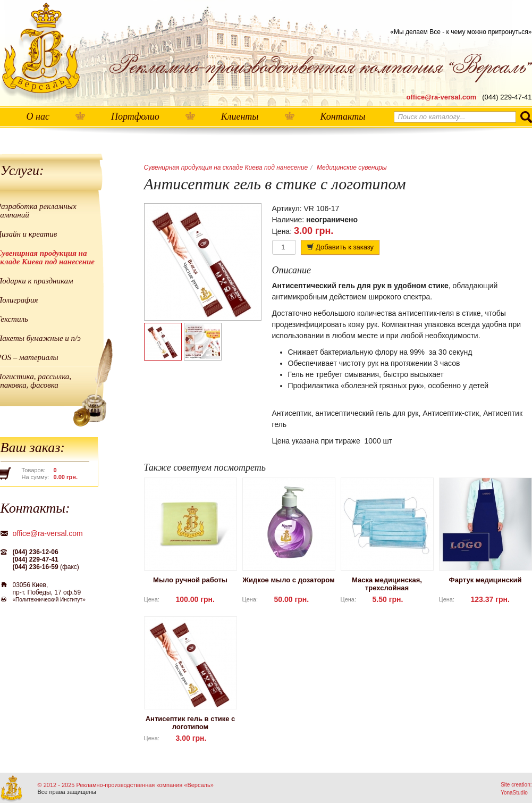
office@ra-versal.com (442, 97)
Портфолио (135, 116)
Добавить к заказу (340, 247)
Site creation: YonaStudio (516, 789)
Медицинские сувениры (352, 168)
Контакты (343, 116)
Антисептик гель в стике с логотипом (191, 723)
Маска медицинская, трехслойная (387, 584)
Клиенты (240, 116)
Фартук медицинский (485, 580)
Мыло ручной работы (190, 580)
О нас (38, 116)
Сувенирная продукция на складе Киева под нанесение (226, 168)
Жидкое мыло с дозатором (288, 580)
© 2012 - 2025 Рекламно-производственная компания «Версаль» (126, 785)
